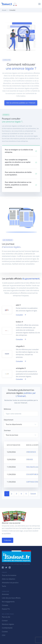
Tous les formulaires (9, 575)
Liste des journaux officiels (11, 598)
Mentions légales (8, 624)
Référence (7, 409)
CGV (4, 635)
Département (9, 420)
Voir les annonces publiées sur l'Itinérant (21, 109)
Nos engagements (8, 602)
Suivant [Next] (33, 494)
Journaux (7, 430)
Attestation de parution (10, 583)
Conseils (5, 605)
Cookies (5, 632)
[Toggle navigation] (39, 4)
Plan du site (6, 617)
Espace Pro (6, 609)
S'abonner (8, 540)
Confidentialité (7, 628)
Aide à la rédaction (9, 579)
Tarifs (4, 586)
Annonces (5, 594)
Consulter (21, 321)
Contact (5, 621)
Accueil (4, 10)
